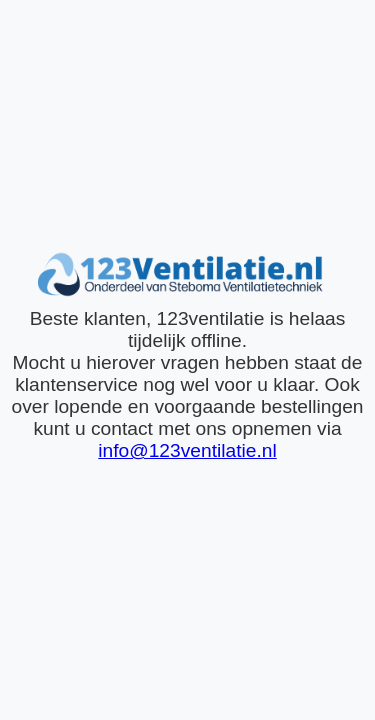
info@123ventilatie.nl (187, 450)
